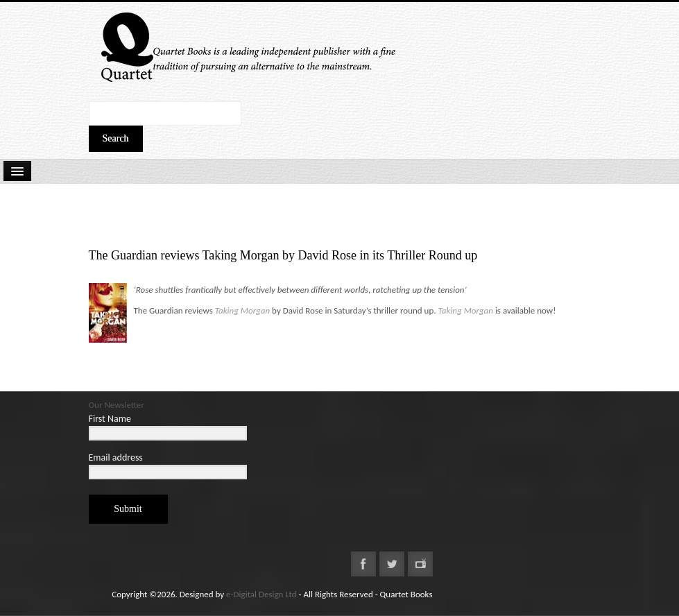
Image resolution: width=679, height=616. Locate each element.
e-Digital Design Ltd (261, 594)
